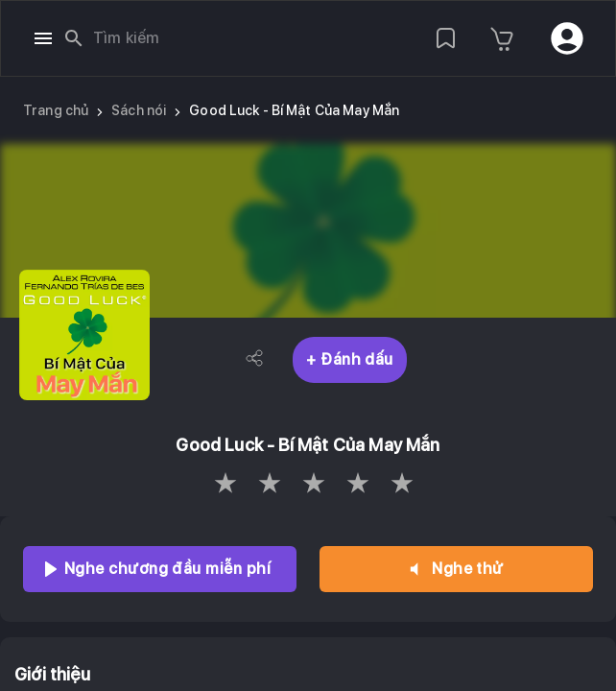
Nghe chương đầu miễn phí (160, 569)
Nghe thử (456, 569)
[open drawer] (43, 38)
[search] (74, 38)
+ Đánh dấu (350, 360)
